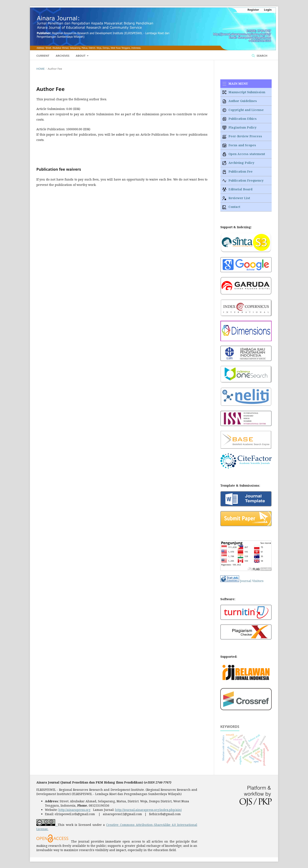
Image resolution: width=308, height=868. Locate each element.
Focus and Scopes (239, 145)
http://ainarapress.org (74, 810)
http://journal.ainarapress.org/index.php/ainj (148, 810)
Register (253, 10)
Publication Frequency (243, 180)
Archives (63, 56)
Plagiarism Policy (239, 127)
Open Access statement (244, 154)
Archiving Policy (238, 163)
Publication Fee (238, 171)
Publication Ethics (240, 119)
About (81, 56)
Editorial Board (237, 189)
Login (268, 10)
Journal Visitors (252, 581)
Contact (231, 207)
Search (262, 56)
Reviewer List (236, 198)
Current (43, 56)
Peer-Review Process (242, 136)
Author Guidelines (240, 101)
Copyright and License (243, 110)
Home (41, 69)
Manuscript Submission (244, 92)
